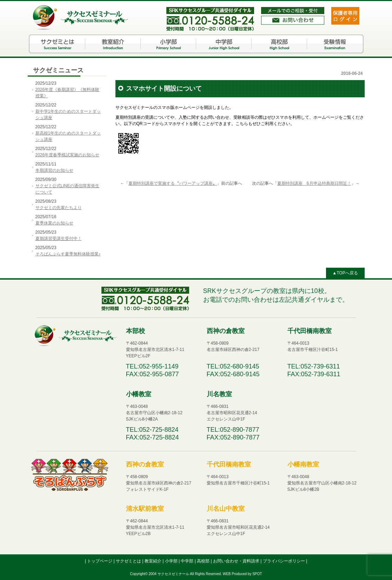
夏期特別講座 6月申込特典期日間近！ (314, 183)
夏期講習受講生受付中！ (59, 239)
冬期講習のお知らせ (54, 170)
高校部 (279, 44)
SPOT (257, 574)
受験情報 (335, 44)
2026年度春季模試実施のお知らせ (68, 155)
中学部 (224, 44)
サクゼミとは (58, 44)
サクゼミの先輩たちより (59, 208)
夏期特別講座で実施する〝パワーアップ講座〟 (173, 183)
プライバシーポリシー (284, 561)
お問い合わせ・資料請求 (237, 561)
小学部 (168, 44)
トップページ (100, 561)
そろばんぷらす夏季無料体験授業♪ (68, 254)
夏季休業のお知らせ (54, 223)
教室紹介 (113, 44)
